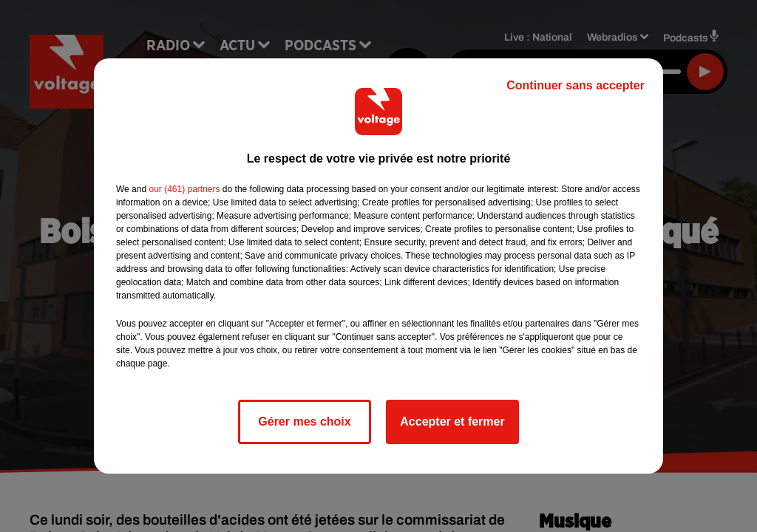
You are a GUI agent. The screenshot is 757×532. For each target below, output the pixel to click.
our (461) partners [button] (184, 189)
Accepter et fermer (452, 422)
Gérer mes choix (304, 422)
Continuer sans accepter (576, 85)
